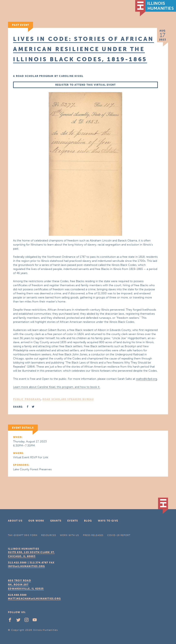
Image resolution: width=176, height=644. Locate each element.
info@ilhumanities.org (26, 566)
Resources (49, 535)
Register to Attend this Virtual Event (85, 85)
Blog (88, 521)
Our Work (36, 521)
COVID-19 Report (119, 535)
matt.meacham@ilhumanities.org (34, 599)
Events (73, 521)
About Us (15, 521)
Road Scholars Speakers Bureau (68, 399)
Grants (56, 521)
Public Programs (27, 399)
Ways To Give (108, 521)
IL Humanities (156, 8)
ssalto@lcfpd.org (147, 379)
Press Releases (93, 535)
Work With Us (69, 535)
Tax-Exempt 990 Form (23, 535)
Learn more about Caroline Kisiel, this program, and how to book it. (57, 387)
